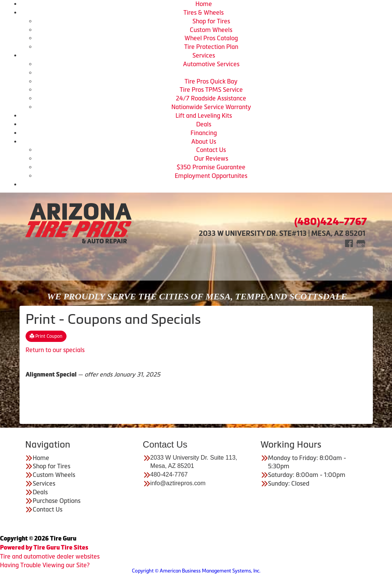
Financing (204, 133)
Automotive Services (211, 64)
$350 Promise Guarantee (211, 167)
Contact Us (211, 150)
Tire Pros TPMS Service (211, 90)
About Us (204, 141)
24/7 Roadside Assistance (211, 98)
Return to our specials (55, 350)
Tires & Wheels (204, 12)
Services (204, 55)
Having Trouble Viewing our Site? (45, 565)
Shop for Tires (211, 21)
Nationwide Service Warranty (211, 107)
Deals (204, 124)
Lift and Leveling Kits (204, 115)
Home (204, 4)
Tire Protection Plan (211, 47)
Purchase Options (57, 501)
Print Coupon (46, 336)
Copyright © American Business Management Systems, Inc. (196, 571)
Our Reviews (211, 158)
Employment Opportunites (211, 176)
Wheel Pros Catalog (211, 38)
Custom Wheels (211, 30)
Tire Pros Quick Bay (211, 81)
